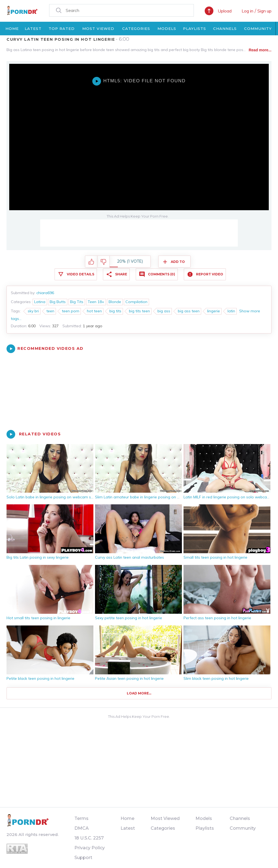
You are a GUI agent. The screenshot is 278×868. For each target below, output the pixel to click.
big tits (115, 311)
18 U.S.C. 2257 (89, 838)
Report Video (210, 274)
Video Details (80, 274)
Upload (225, 11)
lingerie (214, 311)
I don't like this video (104, 262)
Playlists (195, 29)
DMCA (82, 828)
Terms (81, 818)
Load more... (139, 693)
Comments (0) (162, 274)
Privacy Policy (90, 848)
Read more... (260, 50)
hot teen (94, 311)
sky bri (33, 311)
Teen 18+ (96, 302)
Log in (247, 11)
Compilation (136, 302)
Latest (33, 29)
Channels (225, 29)
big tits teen (139, 311)
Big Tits (77, 302)
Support (83, 858)
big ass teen (189, 311)
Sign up (264, 11)
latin (231, 311)
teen (50, 311)
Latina (40, 302)
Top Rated (62, 29)
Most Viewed (98, 29)
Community (258, 29)
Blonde (115, 302)
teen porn (71, 311)
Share (121, 274)
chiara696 (45, 293)
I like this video (91, 262)
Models (167, 29)
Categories (136, 29)
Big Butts (58, 302)
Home (12, 29)
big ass (164, 311)
